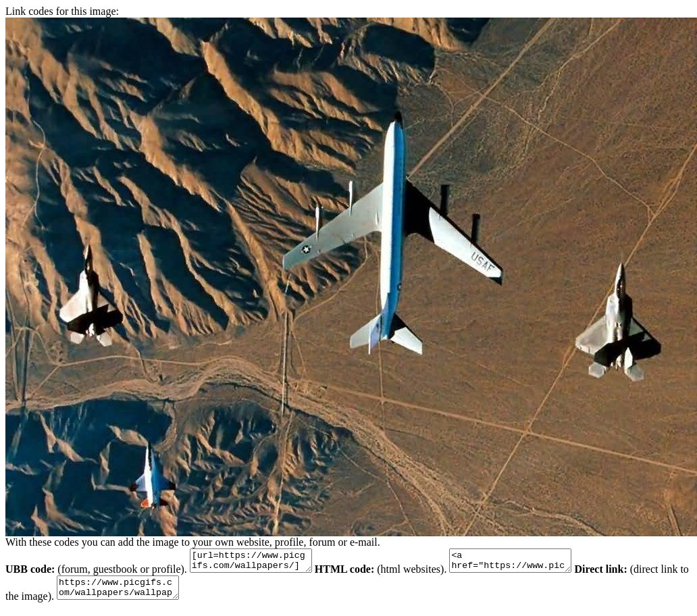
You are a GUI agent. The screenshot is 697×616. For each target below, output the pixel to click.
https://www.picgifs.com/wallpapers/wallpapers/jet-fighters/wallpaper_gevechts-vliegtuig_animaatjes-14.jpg (155, 594)
